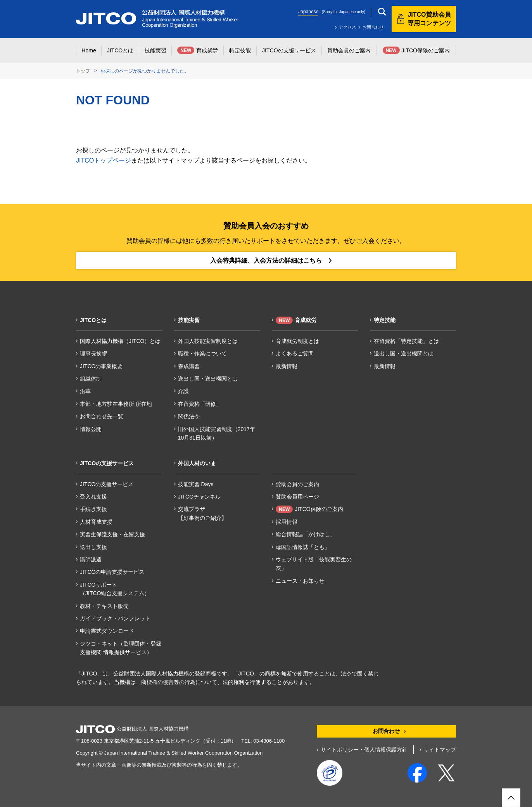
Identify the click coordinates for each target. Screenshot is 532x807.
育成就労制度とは (297, 341)
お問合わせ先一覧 (102, 416)
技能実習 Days (196, 484)
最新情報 (287, 366)
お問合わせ (373, 27)
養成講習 (189, 366)
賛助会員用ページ (297, 497)
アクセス (347, 27)
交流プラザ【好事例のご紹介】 (202, 513)
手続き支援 (93, 509)
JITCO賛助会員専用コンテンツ (429, 19)
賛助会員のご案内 (297, 484)
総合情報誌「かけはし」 (306, 534)
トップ (83, 71)
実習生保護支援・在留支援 (112, 534)
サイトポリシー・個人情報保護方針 (364, 750)
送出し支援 (93, 547)
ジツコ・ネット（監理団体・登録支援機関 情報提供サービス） (121, 648)
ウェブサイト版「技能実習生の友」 (314, 564)
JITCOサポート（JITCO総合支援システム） (115, 589)
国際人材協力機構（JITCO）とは (120, 341)
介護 (183, 391)
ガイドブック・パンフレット (115, 618)
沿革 (85, 391)
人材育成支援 (96, 522)
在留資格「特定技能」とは (406, 341)
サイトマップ (440, 750)
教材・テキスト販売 (104, 606)
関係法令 (189, 416)
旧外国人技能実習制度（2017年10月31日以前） (217, 433)
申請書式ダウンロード (107, 631)
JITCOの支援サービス (107, 484)
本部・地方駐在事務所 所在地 (116, 404)
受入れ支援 (93, 497)
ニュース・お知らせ (300, 581)
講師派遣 (91, 559)
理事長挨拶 (93, 353)
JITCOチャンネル (199, 497)
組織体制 (91, 379)
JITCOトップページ (104, 160)
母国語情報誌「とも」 (303, 547)
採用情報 (287, 522)
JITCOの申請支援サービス (112, 572)
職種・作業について (202, 353)
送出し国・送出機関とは (208, 379)
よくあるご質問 (295, 353)
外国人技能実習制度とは (208, 341)
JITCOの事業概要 (101, 366)
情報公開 (91, 429)
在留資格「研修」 (200, 404)
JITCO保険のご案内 (309, 509)
